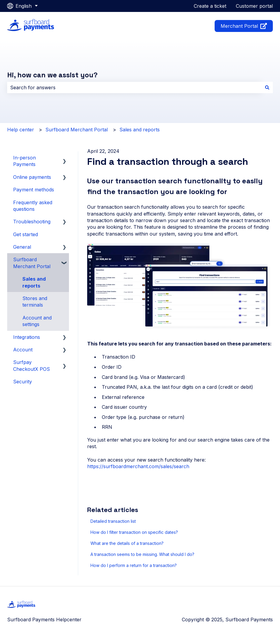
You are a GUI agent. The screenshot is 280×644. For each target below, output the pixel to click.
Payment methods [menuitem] (34, 190)
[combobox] (134, 87)
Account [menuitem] (23, 350)
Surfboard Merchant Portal (77, 130)
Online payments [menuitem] (32, 177)
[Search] (267, 87)
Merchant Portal (244, 26)
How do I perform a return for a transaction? (134, 565)
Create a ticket (210, 6)
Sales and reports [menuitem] (34, 282)
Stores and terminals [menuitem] (35, 302)
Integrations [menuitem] (27, 337)
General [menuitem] (22, 247)
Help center (21, 130)
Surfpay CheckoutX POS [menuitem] (31, 365)
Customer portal (254, 6)
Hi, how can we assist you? (52, 75)
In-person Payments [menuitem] (24, 161)
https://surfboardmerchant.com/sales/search (138, 466)
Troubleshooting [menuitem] (32, 222)
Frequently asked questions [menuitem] (33, 206)
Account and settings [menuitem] (37, 321)
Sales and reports (140, 130)
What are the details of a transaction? (127, 543)
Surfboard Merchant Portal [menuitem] (32, 263)
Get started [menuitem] (26, 234)
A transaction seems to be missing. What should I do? (142, 554)
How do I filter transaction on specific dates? (134, 532)
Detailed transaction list (113, 521)
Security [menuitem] (23, 382)
